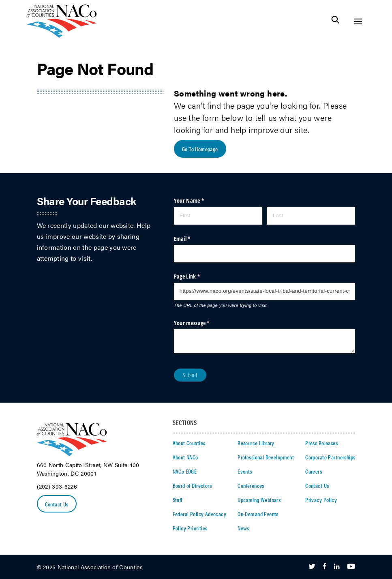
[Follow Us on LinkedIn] (337, 567)
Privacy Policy (321, 500)
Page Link (197, 277)
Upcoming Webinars (259, 500)
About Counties (189, 443)
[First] (218, 216)
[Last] (311, 216)
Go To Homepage (200, 149)
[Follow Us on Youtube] (351, 567)
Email (192, 239)
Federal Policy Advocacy (200, 514)
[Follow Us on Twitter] (312, 567)
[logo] (62, 35)
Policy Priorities (190, 528)
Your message (202, 323)
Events (245, 471)
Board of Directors (192, 485)
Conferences (251, 485)
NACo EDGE (185, 471)
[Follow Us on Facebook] (325, 567)
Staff (178, 500)
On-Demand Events (258, 514)
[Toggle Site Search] (335, 21)
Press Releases (321, 443)
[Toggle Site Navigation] (358, 21)
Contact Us (57, 504)
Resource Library (256, 443)
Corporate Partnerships (330, 457)
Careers (314, 471)
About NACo (185, 457)
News (243, 528)
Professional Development (266, 457)
